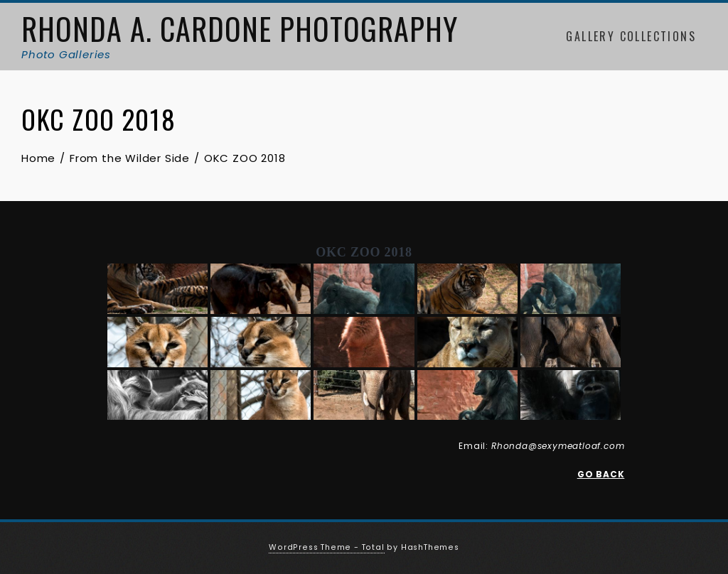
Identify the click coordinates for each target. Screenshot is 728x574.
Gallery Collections (631, 36)
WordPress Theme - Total (326, 547)
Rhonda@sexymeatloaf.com (558, 446)
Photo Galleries (66, 54)
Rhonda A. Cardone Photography (240, 28)
